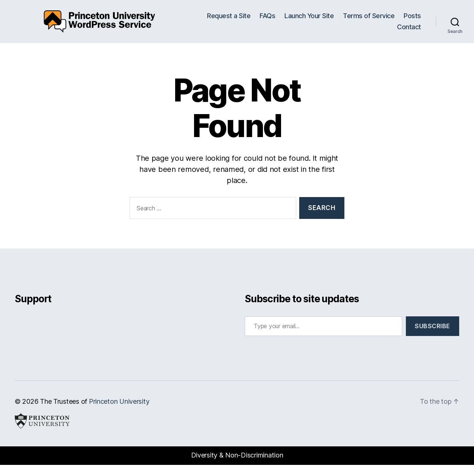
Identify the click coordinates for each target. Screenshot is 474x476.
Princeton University (119, 412)
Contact (409, 32)
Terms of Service (369, 21)
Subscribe (433, 337)
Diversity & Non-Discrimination (237, 466)
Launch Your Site (309, 21)
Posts (412, 21)
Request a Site (229, 21)
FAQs (267, 21)
